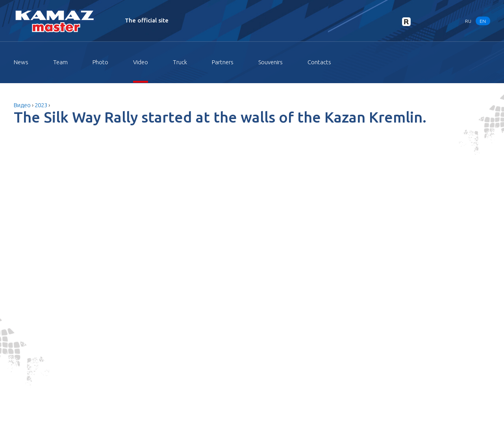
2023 (41, 105)
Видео (22, 105)
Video (141, 62)
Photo (100, 62)
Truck (180, 62)
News (21, 62)
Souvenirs (271, 62)
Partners (223, 62)
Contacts (319, 62)
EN (483, 21)
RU (468, 21)
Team (60, 62)
